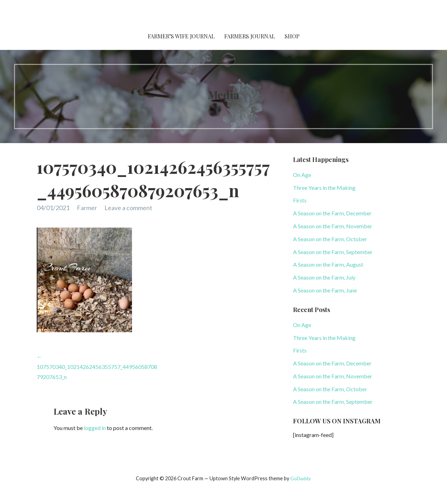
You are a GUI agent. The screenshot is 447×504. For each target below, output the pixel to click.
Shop (292, 36)
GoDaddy (301, 478)
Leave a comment (128, 208)
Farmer (87, 208)
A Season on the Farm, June (325, 290)
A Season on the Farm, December (332, 213)
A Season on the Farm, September (333, 252)
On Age (302, 175)
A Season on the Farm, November (333, 226)
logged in (95, 428)
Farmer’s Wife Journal (181, 36)
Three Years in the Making (324, 188)
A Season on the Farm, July (324, 277)
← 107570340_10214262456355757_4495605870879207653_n (97, 367)
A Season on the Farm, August (328, 264)
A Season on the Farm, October (330, 239)
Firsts (300, 200)
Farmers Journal (250, 36)
